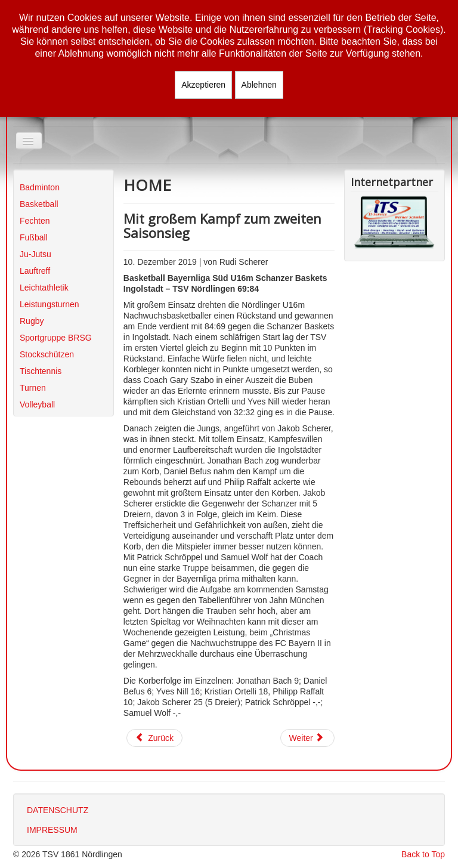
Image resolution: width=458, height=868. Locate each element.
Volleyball (37, 404)
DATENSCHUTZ (58, 810)
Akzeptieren (203, 85)
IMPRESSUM (52, 830)
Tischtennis (41, 371)
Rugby (32, 321)
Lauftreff (35, 271)
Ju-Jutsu (35, 254)
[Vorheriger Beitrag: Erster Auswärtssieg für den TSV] (154, 738)
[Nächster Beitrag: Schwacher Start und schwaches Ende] (308, 738)
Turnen (33, 388)
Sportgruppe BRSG (56, 338)
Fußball (34, 237)
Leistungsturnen (49, 304)
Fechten (35, 221)
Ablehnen (259, 85)
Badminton (40, 187)
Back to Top (423, 854)
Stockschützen (47, 354)
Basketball (39, 204)
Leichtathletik (44, 288)
